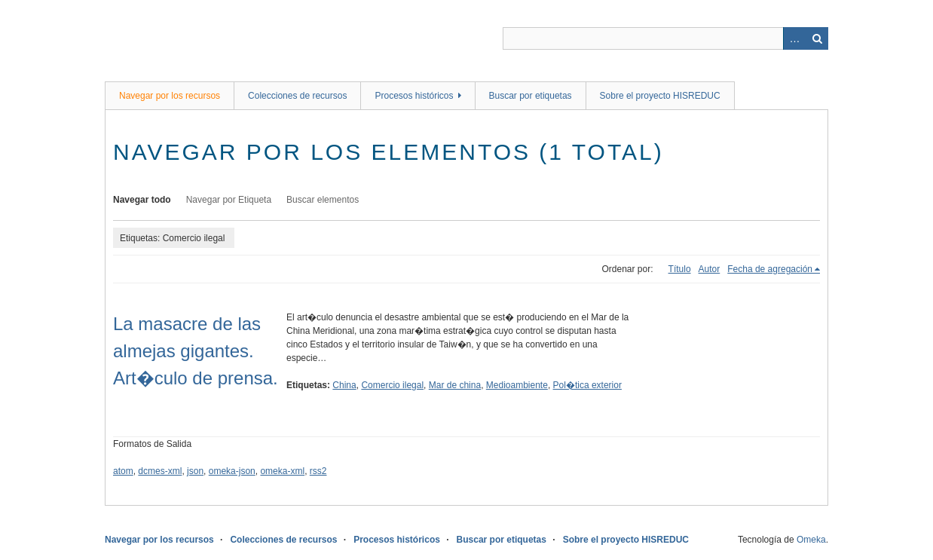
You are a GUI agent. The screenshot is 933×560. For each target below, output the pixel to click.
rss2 (318, 471)
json (195, 471)
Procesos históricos (414, 96)
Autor (710, 269)
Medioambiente (517, 385)
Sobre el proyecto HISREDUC (660, 96)
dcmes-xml (160, 471)
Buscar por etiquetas (531, 96)
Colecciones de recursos (297, 96)
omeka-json (232, 471)
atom (123, 471)
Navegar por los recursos (170, 96)
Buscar (817, 38)
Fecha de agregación (770, 269)
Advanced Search (794, 38)
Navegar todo (142, 200)
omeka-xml (282, 471)
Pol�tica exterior (587, 385)
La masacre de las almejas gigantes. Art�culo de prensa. (196, 351)
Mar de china (455, 385)
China (344, 385)
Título (680, 269)
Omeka (811, 540)
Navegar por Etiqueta (229, 200)
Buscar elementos (323, 200)
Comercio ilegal (392, 385)
